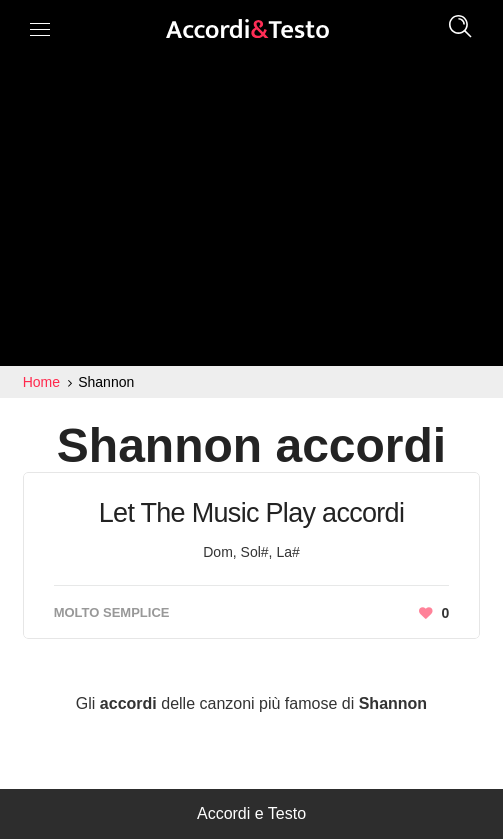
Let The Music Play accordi (251, 513)
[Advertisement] (251, 216)
